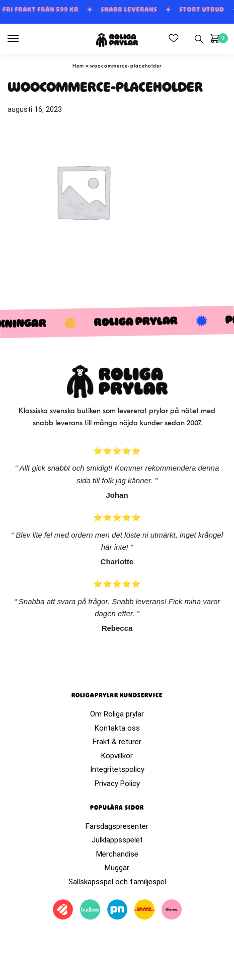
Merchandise (117, 854)
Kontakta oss (117, 728)
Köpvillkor (117, 756)
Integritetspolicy (117, 769)
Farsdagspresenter (117, 826)
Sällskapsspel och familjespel (117, 882)
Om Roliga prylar (117, 714)
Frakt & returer (117, 742)
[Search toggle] (199, 39)
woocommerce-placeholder (126, 66)
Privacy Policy (117, 783)
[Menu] (23, 39)
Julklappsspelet (117, 840)
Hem (78, 66)
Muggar (117, 868)
